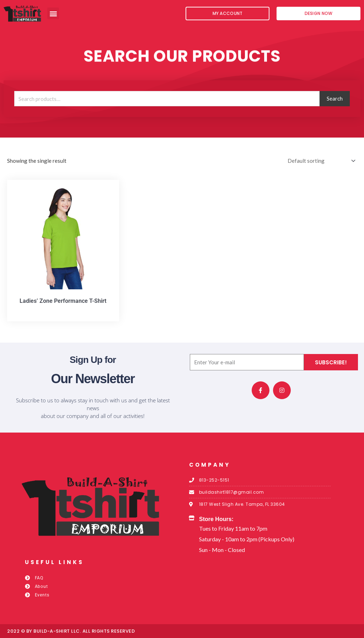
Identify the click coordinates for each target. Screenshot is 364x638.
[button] (53, 13)
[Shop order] (320, 161)
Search (335, 98)
